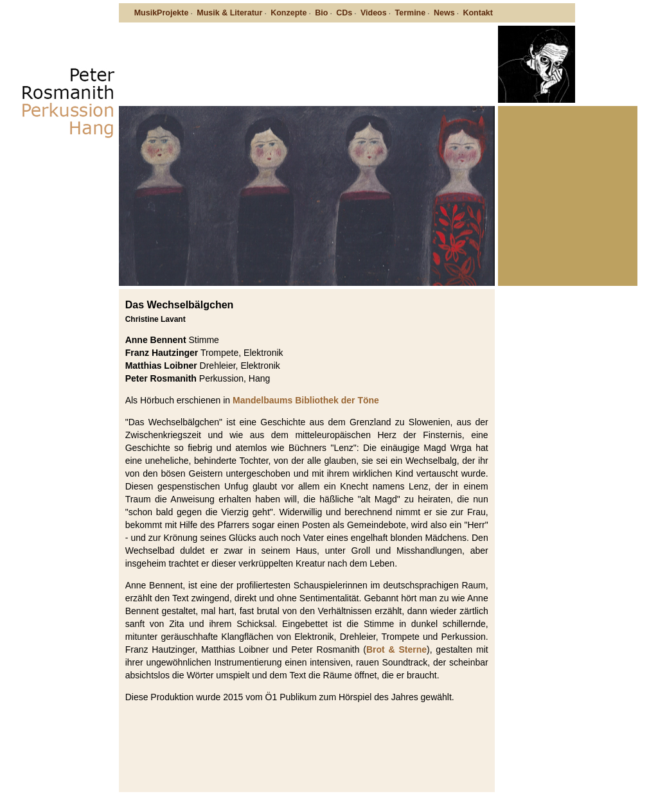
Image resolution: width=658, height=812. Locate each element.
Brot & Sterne (396, 649)
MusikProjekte (162, 13)
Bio (321, 13)
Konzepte (289, 13)
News (444, 13)
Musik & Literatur (229, 13)
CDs (344, 13)
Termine (411, 13)
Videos (374, 13)
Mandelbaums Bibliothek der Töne (306, 400)
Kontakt (478, 13)
